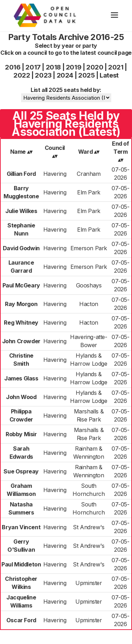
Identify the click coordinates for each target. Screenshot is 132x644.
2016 (13, 67)
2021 (116, 67)
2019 (74, 67)
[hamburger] (115, 16)
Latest (109, 75)
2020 (95, 67)
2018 (53, 67)
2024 (65, 75)
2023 (43, 75)
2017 (33, 67)
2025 (86, 75)
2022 (22, 75)
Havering (55, 174)
